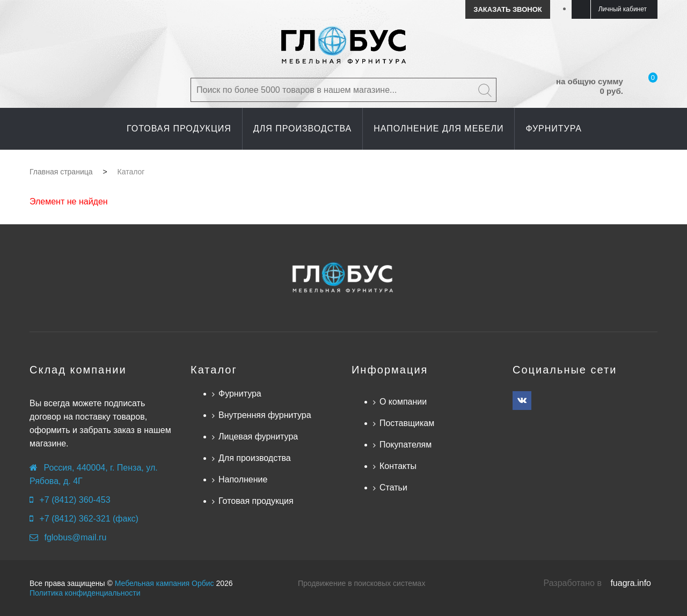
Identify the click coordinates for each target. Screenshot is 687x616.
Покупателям (405, 445)
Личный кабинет (623, 9)
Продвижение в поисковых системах (361, 583)
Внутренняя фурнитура (265, 415)
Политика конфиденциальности (85, 593)
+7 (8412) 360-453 (75, 500)
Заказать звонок (507, 9)
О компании (403, 402)
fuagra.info (631, 583)
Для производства (255, 458)
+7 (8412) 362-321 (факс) (89, 519)
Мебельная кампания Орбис (165, 583)
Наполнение (243, 479)
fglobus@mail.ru (75, 537)
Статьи (393, 487)
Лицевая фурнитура (258, 437)
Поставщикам (407, 423)
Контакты (398, 466)
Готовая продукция (256, 501)
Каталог (214, 370)
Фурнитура (240, 394)
